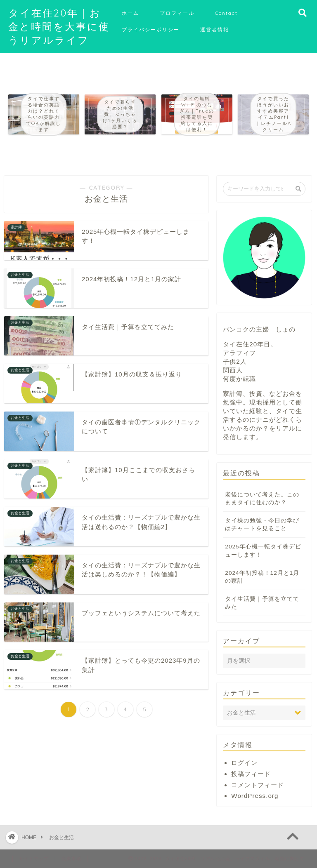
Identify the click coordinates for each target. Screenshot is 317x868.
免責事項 (71, 859)
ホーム (130, 13)
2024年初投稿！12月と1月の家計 (262, 577)
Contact (226, 13)
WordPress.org (255, 796)
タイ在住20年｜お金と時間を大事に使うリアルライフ (59, 26)
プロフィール (177, 13)
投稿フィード (251, 774)
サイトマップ (34, 859)
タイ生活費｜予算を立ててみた (262, 603)
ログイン (244, 763)
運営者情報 (215, 29)
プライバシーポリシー (151, 29)
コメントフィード (258, 785)
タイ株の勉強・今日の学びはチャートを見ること (262, 525)
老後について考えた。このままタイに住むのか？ (262, 499)
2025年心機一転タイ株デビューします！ (263, 550)
